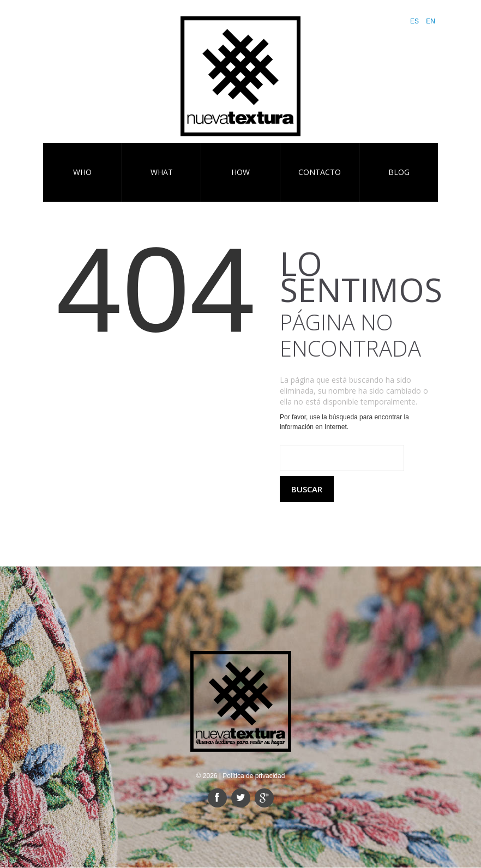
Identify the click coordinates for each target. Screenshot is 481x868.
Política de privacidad (254, 776)
